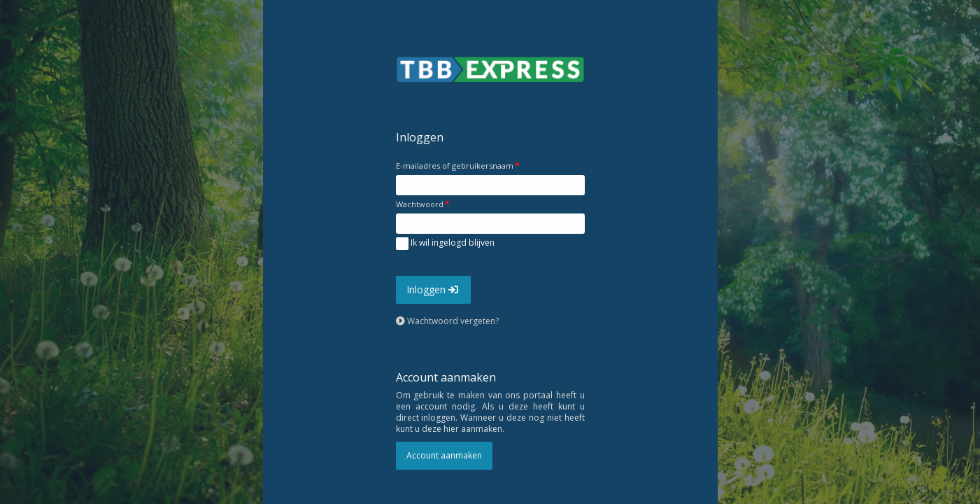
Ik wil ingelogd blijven (445, 244)
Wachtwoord (420, 204)
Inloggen (433, 289)
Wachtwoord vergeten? (447, 321)
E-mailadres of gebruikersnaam (455, 166)
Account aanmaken (444, 455)
